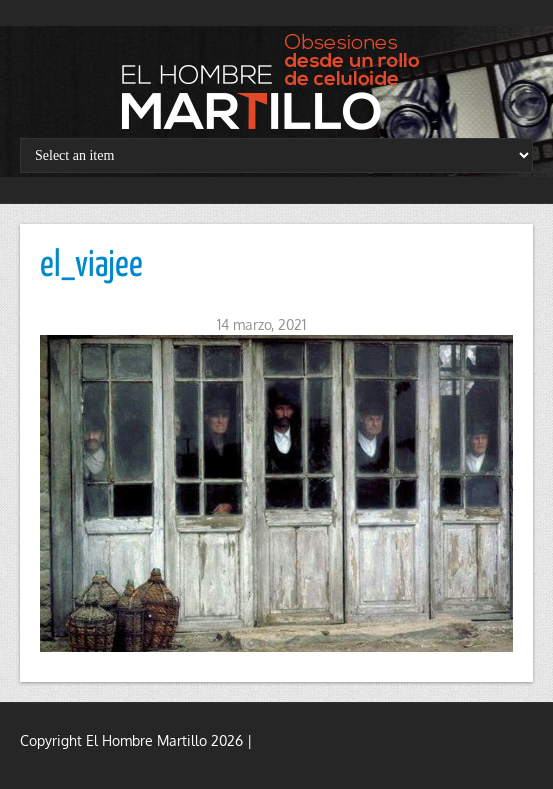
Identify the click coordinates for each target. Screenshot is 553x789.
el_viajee (91, 266)
